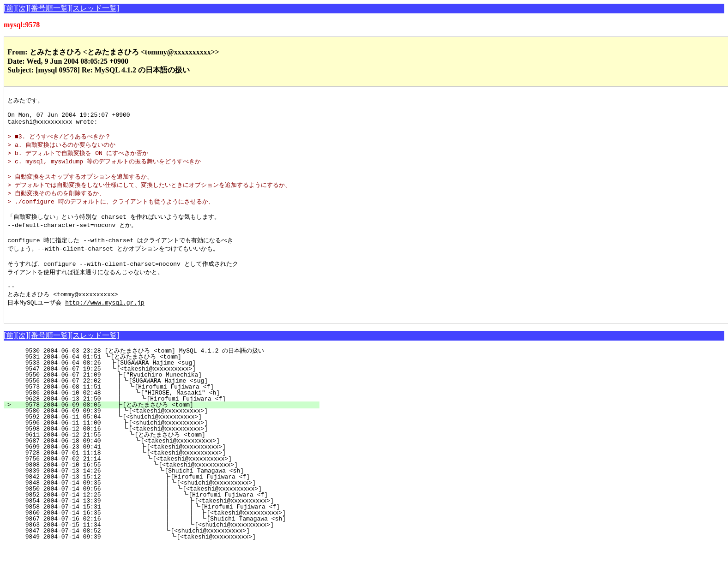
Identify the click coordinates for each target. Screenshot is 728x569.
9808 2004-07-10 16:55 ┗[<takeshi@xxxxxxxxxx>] (166, 488)
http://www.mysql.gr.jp (105, 324)
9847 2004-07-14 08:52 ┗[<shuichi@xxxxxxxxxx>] (165, 554)
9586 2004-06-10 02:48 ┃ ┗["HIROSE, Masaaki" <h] (167, 416)
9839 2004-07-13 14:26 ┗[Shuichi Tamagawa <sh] (165, 494)
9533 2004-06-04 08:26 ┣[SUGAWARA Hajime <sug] (170, 386)
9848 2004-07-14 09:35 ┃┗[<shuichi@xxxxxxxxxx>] (163, 506)
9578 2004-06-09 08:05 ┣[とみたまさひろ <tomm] (165, 428)
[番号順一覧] (49, 8)
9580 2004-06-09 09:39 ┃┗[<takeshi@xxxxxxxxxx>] (168, 434)
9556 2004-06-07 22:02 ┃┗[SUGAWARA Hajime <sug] (168, 404)
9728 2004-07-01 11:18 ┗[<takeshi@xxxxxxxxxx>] (167, 476)
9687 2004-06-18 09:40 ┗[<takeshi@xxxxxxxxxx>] (168, 464)
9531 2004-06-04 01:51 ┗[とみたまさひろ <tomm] (167, 380)
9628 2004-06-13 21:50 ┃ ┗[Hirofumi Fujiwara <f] (166, 422)
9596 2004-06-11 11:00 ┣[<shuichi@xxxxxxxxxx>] (169, 446)
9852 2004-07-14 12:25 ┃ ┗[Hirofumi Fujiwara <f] (162, 518)
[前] (10, 8)
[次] (22, 8)
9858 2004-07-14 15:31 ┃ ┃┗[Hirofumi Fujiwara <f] (159, 530)
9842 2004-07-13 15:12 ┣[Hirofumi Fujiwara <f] (165, 500)
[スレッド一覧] (95, 8)
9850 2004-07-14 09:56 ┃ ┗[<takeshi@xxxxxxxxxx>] (162, 512)
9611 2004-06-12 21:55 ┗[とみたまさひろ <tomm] (164, 458)
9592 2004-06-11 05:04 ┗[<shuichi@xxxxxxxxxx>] (170, 440)
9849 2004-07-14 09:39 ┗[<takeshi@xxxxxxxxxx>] (164, 560)
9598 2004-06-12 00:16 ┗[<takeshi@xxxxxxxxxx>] (169, 452)
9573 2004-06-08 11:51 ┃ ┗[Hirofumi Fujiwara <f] (167, 410)
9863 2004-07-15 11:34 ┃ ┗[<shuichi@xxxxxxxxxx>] (161, 548)
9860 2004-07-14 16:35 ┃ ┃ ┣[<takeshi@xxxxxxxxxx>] (159, 536)
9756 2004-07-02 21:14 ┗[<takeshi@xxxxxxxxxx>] (167, 482)
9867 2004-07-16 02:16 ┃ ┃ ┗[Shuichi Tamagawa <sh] (159, 542)
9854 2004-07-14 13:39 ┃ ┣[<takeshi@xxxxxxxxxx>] (161, 524)
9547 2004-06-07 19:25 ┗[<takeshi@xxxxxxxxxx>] (170, 392)
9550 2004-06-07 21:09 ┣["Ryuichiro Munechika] (170, 398)
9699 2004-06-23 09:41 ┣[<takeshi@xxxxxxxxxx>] (167, 470)
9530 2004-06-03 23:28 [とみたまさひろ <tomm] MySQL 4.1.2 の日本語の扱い (164, 374)
